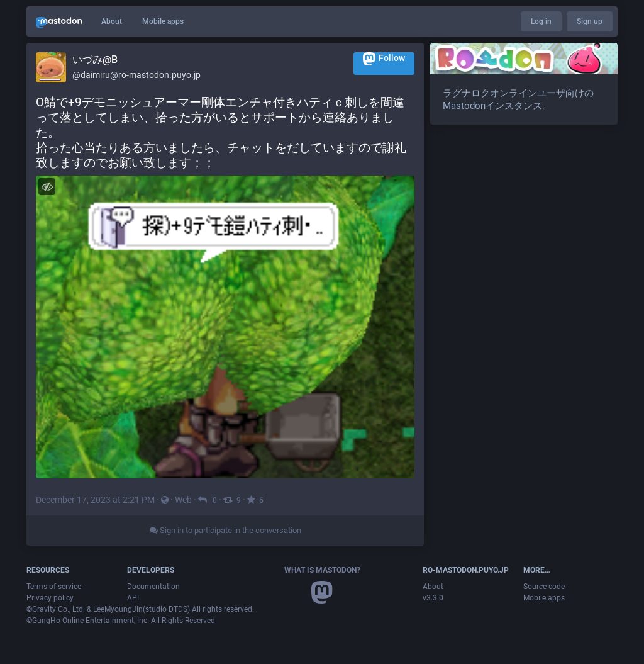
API (133, 598)
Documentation (153, 587)
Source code (544, 587)
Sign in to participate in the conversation (225, 530)
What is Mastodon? (322, 570)
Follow (384, 59)
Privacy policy (50, 598)
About (112, 21)
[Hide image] (47, 187)
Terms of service (54, 587)
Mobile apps (163, 21)
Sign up (590, 21)
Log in (541, 21)
